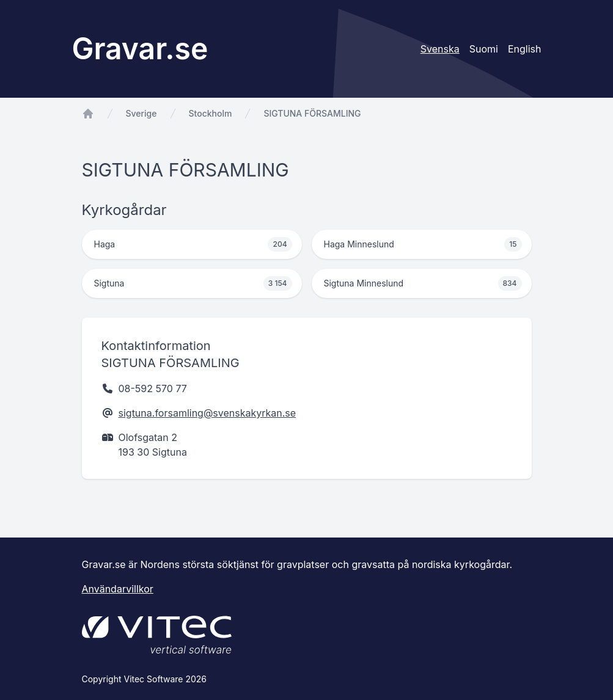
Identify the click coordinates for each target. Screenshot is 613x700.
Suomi (484, 49)
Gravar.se (140, 49)
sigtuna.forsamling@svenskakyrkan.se (207, 413)
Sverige (141, 113)
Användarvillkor (118, 589)
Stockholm (211, 113)
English (525, 49)
